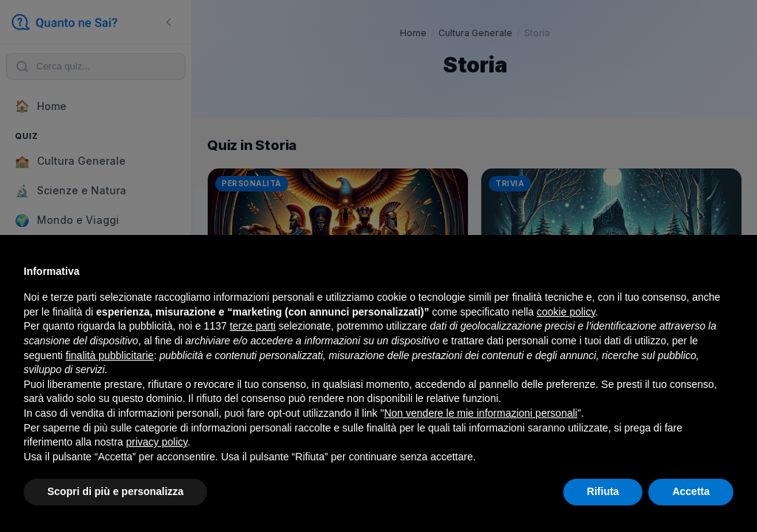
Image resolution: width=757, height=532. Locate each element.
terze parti (253, 326)
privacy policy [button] (157, 442)
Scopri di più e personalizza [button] (115, 491)
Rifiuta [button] (603, 491)
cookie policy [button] (566, 312)
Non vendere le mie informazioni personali (480, 413)
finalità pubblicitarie (110, 355)
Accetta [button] (691, 491)
